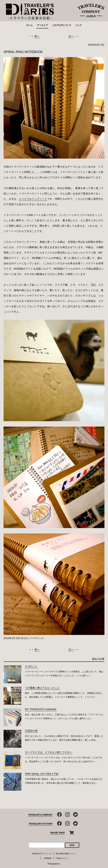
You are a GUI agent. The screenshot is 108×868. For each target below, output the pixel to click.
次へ (71, 36)
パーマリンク (36, 638)
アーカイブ (42, 25)
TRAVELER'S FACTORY (41, 824)
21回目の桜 (31, 731)
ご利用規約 (47, 858)
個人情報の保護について (66, 854)
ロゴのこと (31, 666)
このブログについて (62, 25)
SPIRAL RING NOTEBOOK (23, 52)
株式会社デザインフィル (42, 854)
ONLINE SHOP (58, 833)
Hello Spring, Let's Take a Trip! (42, 774)
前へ (37, 36)
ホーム (30, 25)
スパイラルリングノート (33, 199)
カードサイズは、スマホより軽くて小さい (49, 752)
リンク (79, 25)
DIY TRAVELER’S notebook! (41, 709)
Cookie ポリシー (62, 858)
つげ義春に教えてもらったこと (42, 688)
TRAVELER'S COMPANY (40, 815)
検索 (72, 845)
